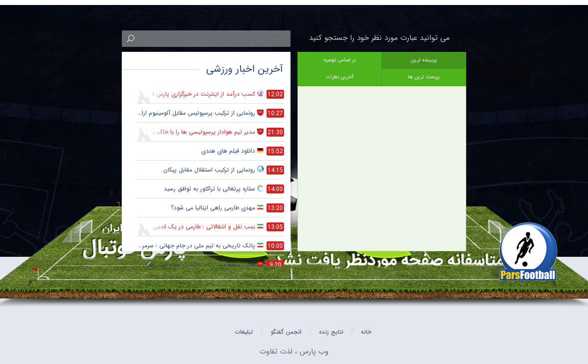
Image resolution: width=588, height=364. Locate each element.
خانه (366, 332)
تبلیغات (244, 332)
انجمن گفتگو (286, 332)
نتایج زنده (331, 332)
